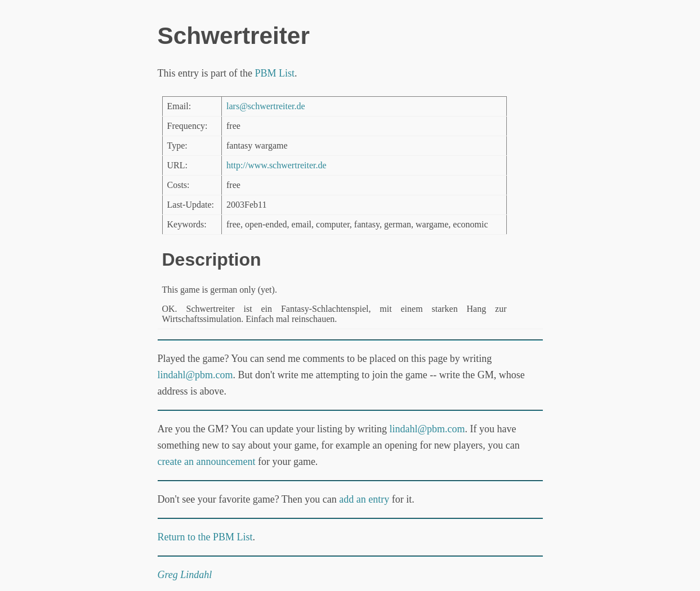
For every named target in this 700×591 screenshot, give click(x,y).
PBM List (275, 73)
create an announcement (207, 462)
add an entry (364, 499)
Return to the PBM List (205, 537)
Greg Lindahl (185, 575)
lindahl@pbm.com (195, 375)
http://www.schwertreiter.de (277, 165)
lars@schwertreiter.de (266, 106)
